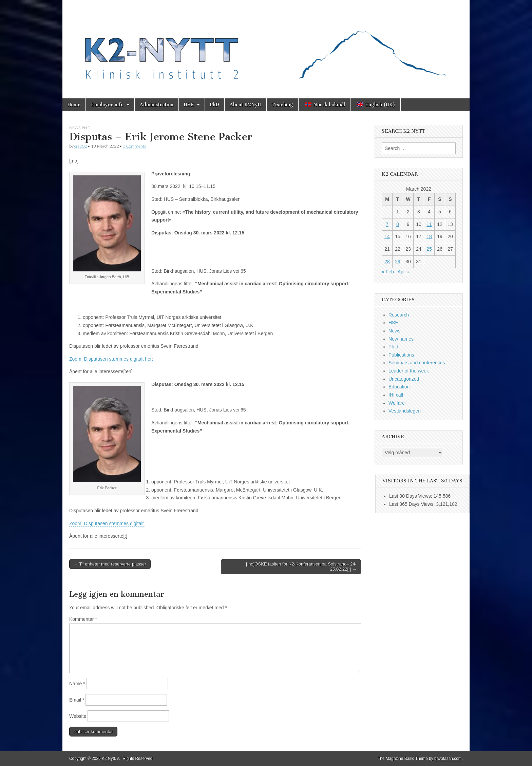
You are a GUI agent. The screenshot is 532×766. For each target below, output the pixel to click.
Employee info (107, 105)
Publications (401, 355)
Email (77, 700)
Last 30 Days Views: (411, 496)
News (75, 128)
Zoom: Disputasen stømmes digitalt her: (111, 359)
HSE (189, 105)
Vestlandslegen (405, 411)
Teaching (282, 105)
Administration (157, 105)
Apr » (403, 272)
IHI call (396, 395)
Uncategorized (404, 379)
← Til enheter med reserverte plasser (110, 564)
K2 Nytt (108, 759)
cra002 (81, 146)
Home (74, 105)
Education (399, 387)
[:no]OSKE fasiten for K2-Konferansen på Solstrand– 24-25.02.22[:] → (301, 567)
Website (78, 716)
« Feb (388, 272)
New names (401, 339)
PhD (215, 105)
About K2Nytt (245, 105)
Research (399, 315)
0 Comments (134, 146)
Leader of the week (409, 371)
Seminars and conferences (417, 363)
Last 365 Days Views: (413, 504)
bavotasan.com (448, 759)
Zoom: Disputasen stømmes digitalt (107, 523)
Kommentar (83, 619)
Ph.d (86, 128)
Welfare (397, 403)
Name (77, 684)
